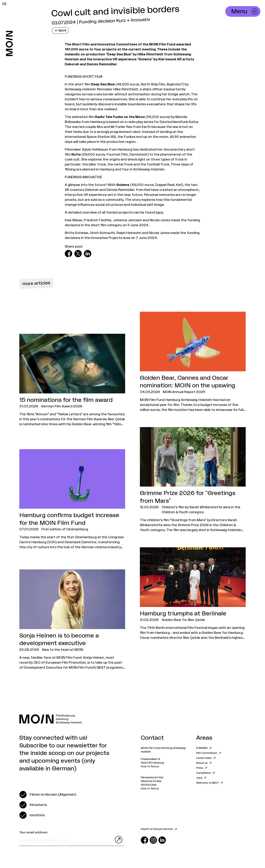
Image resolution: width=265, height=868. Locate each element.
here (159, 212)
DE (4, 4)
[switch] (48, 795)
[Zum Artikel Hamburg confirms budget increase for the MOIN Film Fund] (72, 500)
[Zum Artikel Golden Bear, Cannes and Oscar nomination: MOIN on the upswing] (193, 362)
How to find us (150, 767)
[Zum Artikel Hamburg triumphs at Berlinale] (193, 594)
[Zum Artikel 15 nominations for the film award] (72, 380)
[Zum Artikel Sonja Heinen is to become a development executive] (72, 620)
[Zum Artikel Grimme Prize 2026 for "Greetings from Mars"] (193, 480)
